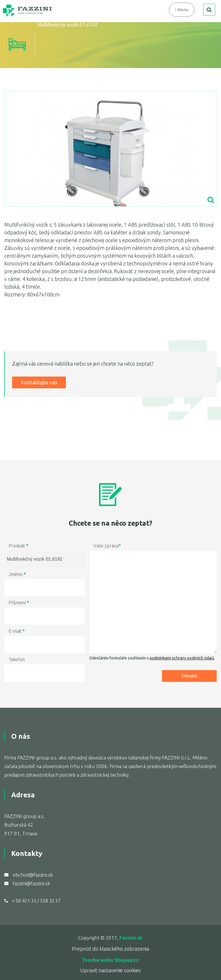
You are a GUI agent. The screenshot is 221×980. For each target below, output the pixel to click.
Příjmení (19, 603)
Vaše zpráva (107, 546)
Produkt (19, 546)
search (209, 10)
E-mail (17, 631)
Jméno (17, 574)
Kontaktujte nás (39, 382)
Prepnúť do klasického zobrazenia (110, 949)
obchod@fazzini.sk (33, 875)
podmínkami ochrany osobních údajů (182, 658)
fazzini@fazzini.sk (31, 883)
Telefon (17, 659)
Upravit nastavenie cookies (110, 970)
